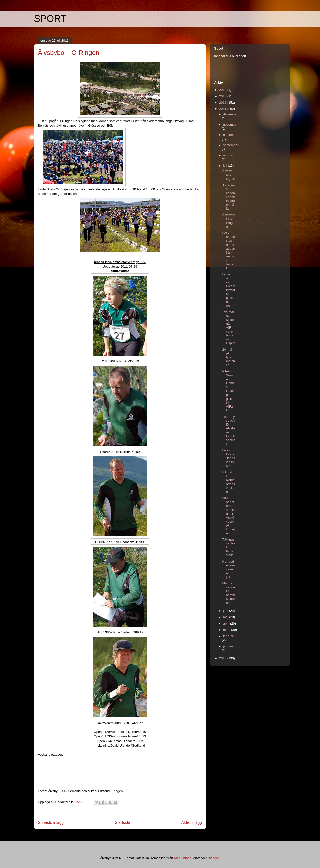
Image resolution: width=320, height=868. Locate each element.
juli (226, 165)
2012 (223, 102)
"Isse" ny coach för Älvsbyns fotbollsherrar (229, 430)
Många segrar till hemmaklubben (229, 593)
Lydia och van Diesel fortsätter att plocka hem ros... (229, 290)
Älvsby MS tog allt (229, 175)
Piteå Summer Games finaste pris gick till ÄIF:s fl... (229, 391)
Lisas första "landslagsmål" (229, 458)
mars (227, 630)
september (231, 145)
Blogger (213, 858)
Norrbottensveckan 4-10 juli (228, 569)
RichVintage (183, 858)
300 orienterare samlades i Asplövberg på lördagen (229, 516)
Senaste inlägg (51, 823)
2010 (223, 658)
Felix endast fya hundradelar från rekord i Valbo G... (229, 250)
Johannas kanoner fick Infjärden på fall (229, 197)
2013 (223, 96)
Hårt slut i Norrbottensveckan (228, 482)
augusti (228, 155)
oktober (229, 135)
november (230, 124)
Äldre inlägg (192, 823)
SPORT (50, 19)
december (230, 114)
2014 (223, 90)
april (227, 624)
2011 (223, 109)
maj (226, 617)
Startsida (123, 823)
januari (228, 646)
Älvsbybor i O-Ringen (229, 221)
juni (226, 611)
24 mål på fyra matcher (228, 357)
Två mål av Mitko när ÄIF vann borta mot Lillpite (229, 328)
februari (229, 636)
